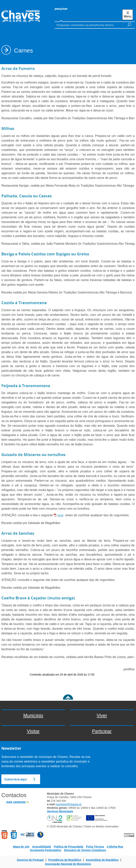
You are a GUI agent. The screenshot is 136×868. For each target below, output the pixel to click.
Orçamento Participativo (46, 850)
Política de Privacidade (69, 847)
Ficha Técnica (95, 847)
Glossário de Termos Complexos (85, 850)
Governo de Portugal (30, 860)
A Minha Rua (115, 847)
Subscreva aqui (15, 779)
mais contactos (16, 802)
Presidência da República (65, 860)
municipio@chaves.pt (68, 804)
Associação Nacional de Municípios (68, 864)
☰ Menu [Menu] (127, 15)
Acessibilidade (42, 847)
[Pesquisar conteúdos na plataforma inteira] (129, 25)
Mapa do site (21, 847)
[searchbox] (90, 25)
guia (60, 515)
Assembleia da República (102, 860)
